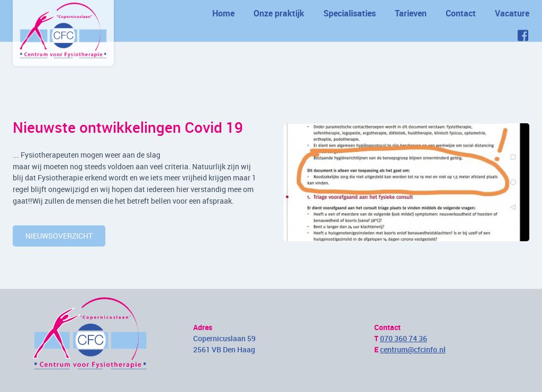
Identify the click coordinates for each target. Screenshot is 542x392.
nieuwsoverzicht (59, 236)
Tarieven (411, 13)
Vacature (512, 13)
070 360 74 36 (404, 338)
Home (223, 13)
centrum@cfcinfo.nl (413, 349)
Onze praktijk (279, 13)
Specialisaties (350, 13)
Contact (461, 13)
